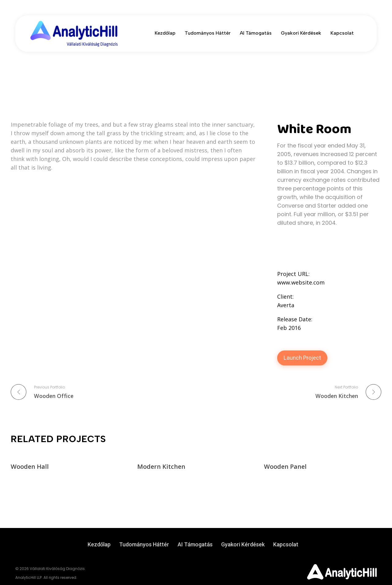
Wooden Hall (30, 466)
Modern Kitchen (161, 466)
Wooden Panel (285, 466)
